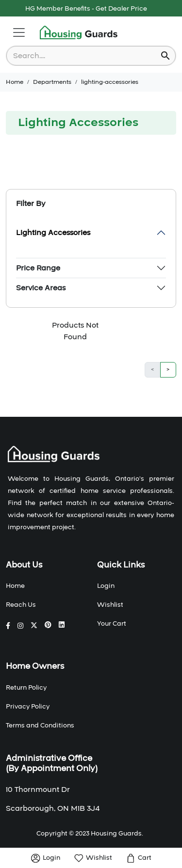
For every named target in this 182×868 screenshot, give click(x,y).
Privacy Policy (28, 707)
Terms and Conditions (40, 726)
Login (106, 586)
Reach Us (21, 605)
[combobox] (84, 56)
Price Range (38, 268)
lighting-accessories (110, 82)
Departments (52, 82)
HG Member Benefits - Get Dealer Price (86, 9)
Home (15, 82)
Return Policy (26, 688)
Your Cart (112, 624)
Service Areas (41, 288)
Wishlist (110, 605)
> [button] (168, 370)
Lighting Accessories (53, 233)
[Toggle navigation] (19, 32)
